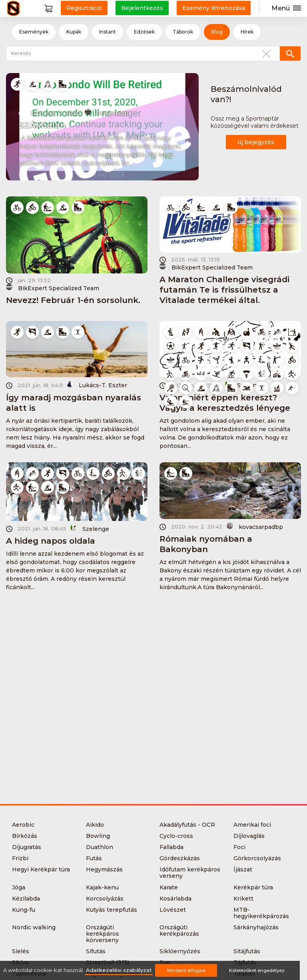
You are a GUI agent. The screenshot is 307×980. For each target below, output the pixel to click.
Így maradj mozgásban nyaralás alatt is (74, 403)
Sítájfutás (247, 951)
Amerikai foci (252, 825)
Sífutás (96, 951)
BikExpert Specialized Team (53, 288)
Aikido (95, 825)
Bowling (98, 836)
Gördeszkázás (180, 858)
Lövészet (173, 910)
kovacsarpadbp (255, 526)
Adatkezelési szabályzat (119, 970)
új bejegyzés (256, 142)
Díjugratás (27, 847)
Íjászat (243, 869)
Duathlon (100, 847)
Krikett (243, 899)
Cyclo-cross (176, 836)
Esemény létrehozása (214, 8)
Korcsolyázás (105, 899)
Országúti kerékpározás (179, 931)
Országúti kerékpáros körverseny (103, 934)
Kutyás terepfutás (112, 910)
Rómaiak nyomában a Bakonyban (206, 544)
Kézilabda (26, 899)
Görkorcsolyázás (257, 858)
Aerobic (23, 825)
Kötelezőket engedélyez (257, 970)
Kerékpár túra (253, 887)
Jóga (19, 887)
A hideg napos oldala (51, 541)
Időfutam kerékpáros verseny (190, 873)
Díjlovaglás (249, 836)
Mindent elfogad (186, 970)
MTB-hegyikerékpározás (261, 913)
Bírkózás (25, 836)
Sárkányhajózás (256, 927)
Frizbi (20, 858)
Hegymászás (104, 869)
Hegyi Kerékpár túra (41, 869)
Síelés (21, 951)
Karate (169, 887)
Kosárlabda (175, 899)
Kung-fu (24, 910)
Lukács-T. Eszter (97, 385)
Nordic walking (34, 927)
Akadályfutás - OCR (187, 825)
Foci (239, 847)
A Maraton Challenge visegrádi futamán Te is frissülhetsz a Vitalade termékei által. (224, 290)
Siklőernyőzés (180, 951)
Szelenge (90, 528)
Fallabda (171, 847)
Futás (94, 858)
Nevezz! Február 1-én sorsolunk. (73, 300)
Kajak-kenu (102, 887)
